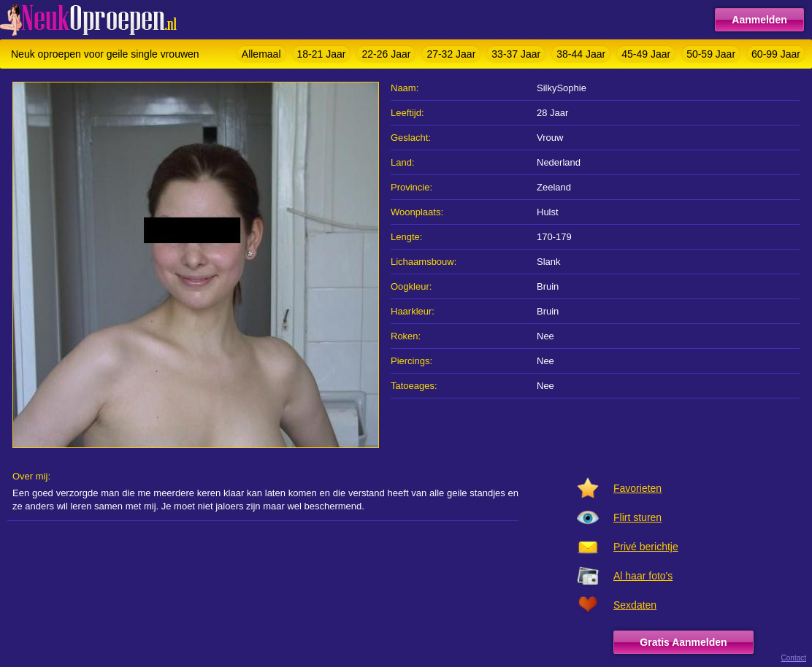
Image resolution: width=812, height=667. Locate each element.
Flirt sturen (637, 517)
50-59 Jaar (711, 54)
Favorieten (637, 488)
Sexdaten (635, 605)
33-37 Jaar (516, 54)
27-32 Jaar (451, 54)
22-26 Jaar (386, 54)
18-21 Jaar (322, 54)
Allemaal (261, 54)
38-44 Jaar (581, 54)
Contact (794, 658)
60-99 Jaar (776, 54)
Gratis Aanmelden (683, 642)
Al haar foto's (643, 576)
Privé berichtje (646, 547)
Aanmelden (759, 20)
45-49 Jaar (646, 54)
